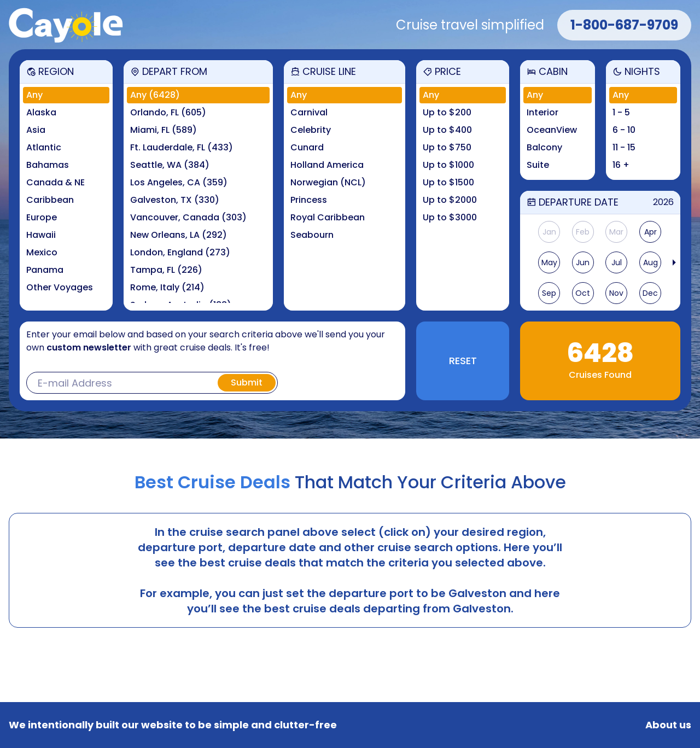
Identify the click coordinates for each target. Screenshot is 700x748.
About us (668, 725)
